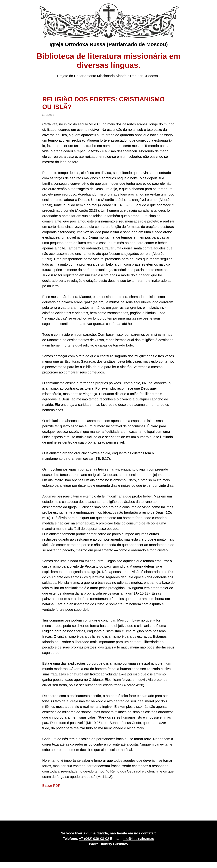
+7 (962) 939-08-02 (94, 844)
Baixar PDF (51, 789)
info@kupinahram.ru (138, 844)
